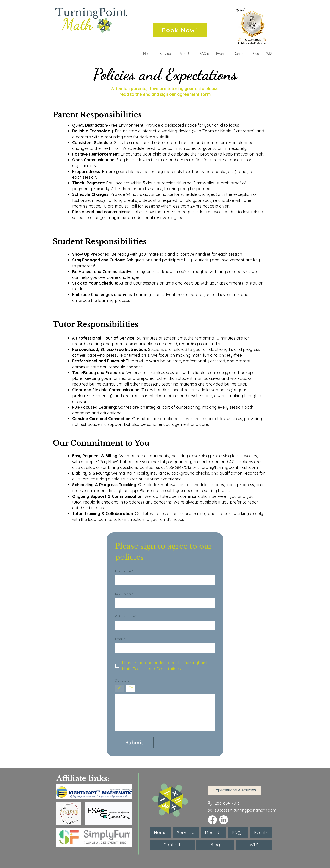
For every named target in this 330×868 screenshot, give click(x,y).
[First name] (164, 580)
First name (124, 571)
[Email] (164, 648)
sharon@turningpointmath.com (228, 467)
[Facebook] (212, 820)
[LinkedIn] (224, 820)
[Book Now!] (180, 30)
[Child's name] (164, 625)
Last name (124, 594)
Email (120, 639)
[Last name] (164, 603)
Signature (122, 680)
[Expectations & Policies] (235, 790)
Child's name (126, 616)
